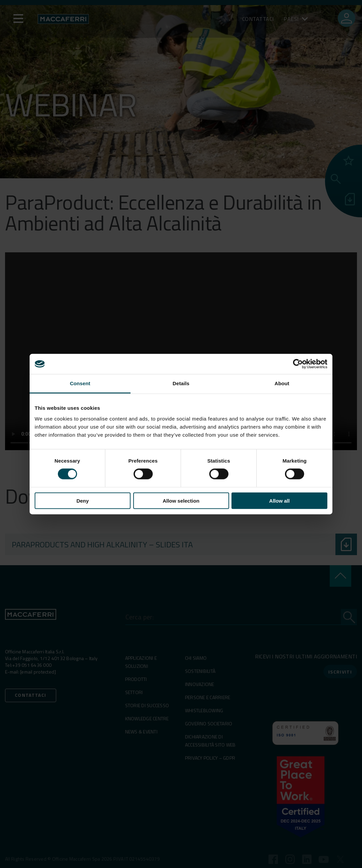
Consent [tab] (80, 383)
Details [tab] (181, 383)
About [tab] (282, 383)
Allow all (279, 500)
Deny (83, 500)
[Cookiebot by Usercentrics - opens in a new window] (298, 364)
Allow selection (181, 500)
